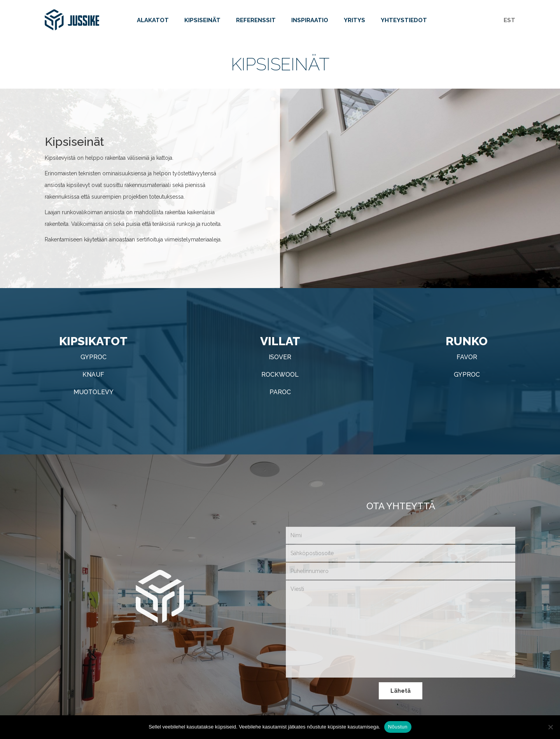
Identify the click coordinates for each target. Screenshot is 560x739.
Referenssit (256, 23)
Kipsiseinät (202, 23)
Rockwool (280, 375)
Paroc (280, 392)
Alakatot (153, 23)
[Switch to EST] (509, 21)
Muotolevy (94, 392)
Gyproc (94, 357)
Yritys (354, 23)
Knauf (93, 375)
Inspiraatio (310, 23)
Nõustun (398, 727)
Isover (280, 357)
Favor (467, 357)
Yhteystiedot (404, 23)
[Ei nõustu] (550, 727)
